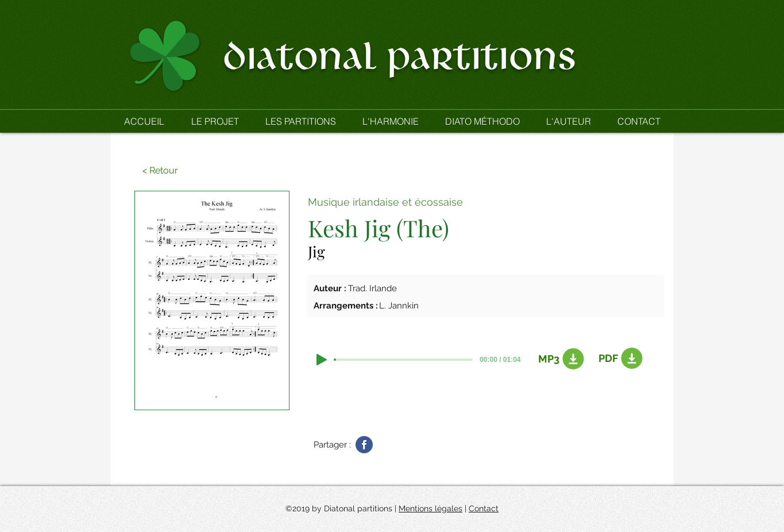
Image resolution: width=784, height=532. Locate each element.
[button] (301, 121)
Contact (484, 508)
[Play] (322, 360)
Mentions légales (430, 508)
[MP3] (558, 359)
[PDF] (619, 358)
